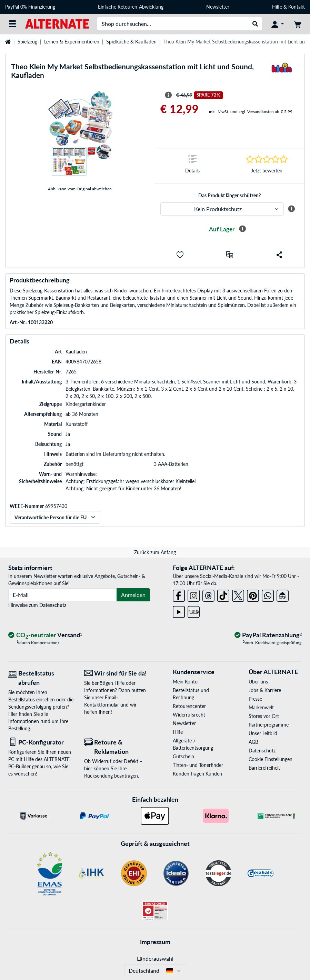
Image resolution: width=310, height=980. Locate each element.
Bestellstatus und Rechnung (191, 694)
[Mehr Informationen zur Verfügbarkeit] (242, 229)
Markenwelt (261, 707)
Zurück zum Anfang (155, 552)
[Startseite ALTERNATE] (57, 23)
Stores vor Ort (264, 716)
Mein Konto (185, 682)
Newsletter (218, 7)
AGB (253, 742)
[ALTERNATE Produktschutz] (222, 209)
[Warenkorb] (298, 24)
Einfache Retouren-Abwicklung (131, 7)
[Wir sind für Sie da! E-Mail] (117, 673)
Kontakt (297, 7)
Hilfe (277, 7)
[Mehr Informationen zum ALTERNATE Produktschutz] (291, 209)
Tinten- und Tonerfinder (198, 765)
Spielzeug (27, 42)
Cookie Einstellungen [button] (271, 759)
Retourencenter (189, 706)
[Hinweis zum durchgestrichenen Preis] (168, 95)
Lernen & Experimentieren (72, 42)
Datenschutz (53, 605)
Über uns (258, 682)
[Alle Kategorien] (12, 24)
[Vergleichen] (230, 255)
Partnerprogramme (269, 725)
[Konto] (278, 24)
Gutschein (183, 756)
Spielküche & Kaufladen (131, 42)
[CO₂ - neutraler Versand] (45, 635)
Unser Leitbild (263, 733)
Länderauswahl (155, 958)
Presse (255, 699)
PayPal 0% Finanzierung (30, 7)
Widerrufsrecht (189, 715)
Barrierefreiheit (264, 768)
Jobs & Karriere (265, 690)
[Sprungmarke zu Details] (192, 166)
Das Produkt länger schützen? (229, 195)
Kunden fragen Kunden (197, 774)
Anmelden (133, 595)
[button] (180, 255)
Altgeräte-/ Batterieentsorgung (193, 744)
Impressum (155, 942)
